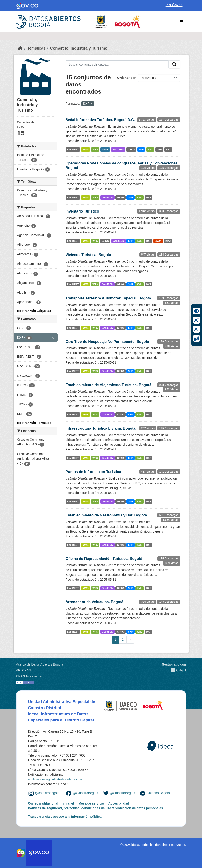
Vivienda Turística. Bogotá (88, 255)
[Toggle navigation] (181, 22)
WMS (86, 149)
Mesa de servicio (91, 803)
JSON (158, 241)
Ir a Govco (174, 5)
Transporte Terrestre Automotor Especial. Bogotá (108, 298)
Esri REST (73, 149)
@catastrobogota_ (48, 793)
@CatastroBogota (86, 793)
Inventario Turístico (82, 211)
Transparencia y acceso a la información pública (65, 817)
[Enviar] (174, 64)
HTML (105, 149)
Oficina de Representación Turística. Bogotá (104, 559)
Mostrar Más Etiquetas (34, 311)
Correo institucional (43, 803)
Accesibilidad (119, 803)
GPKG (131, 149)
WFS (95, 149)
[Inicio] (20, 48)
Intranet (68, 803)
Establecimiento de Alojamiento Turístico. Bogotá (108, 385)
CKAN (174, 670)
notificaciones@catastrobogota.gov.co (55, 779)
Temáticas (36, 48)
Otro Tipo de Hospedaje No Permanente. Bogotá (107, 342)
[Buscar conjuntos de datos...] (117, 64)
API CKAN (24, 670)
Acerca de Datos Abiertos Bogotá (40, 664)
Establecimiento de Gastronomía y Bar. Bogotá (106, 515)
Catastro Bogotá (158, 793)
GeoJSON (118, 149)
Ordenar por (126, 78)
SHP (141, 149)
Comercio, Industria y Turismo (79, 48)
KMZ (168, 149)
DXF (159, 149)
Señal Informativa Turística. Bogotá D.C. (100, 120)
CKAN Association (29, 676)
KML (150, 149)
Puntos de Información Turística (93, 472)
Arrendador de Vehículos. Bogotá (94, 602)
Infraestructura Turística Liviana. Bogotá (100, 428)
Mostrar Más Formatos (34, 423)
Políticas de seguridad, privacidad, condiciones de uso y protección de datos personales (96, 808)
